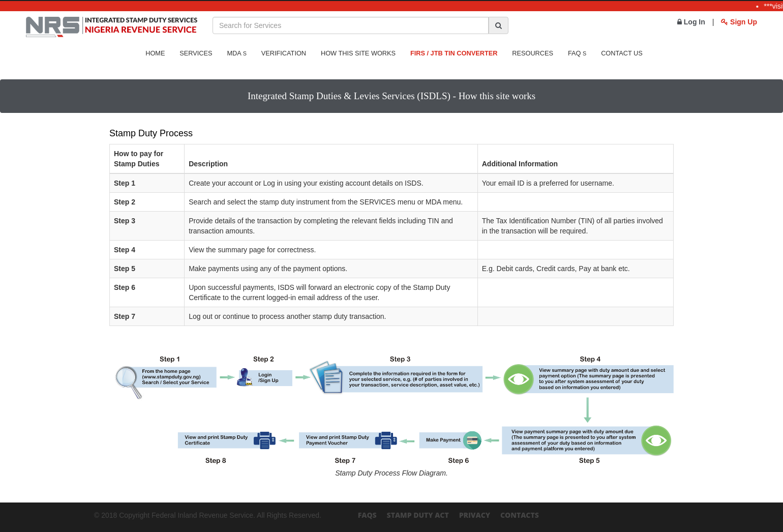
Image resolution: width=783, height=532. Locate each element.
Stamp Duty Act (418, 515)
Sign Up (739, 22)
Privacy (475, 515)
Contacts (520, 515)
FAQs (367, 515)
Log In (691, 22)
